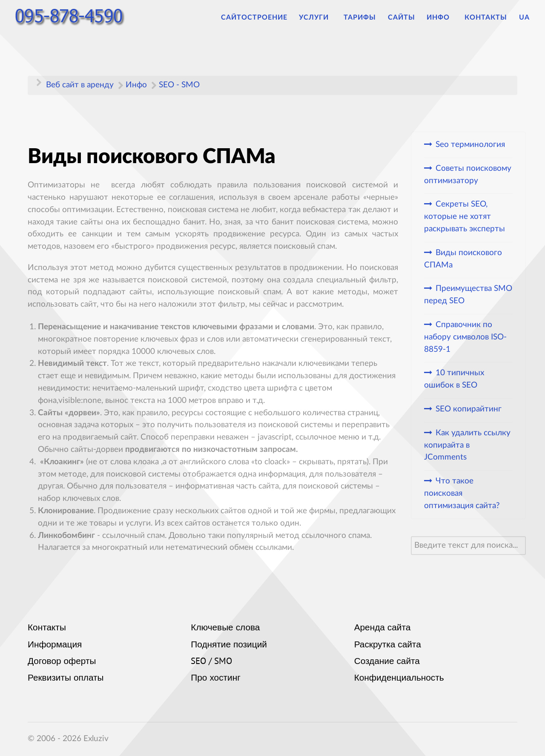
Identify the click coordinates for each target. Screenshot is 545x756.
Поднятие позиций (229, 645)
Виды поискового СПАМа (463, 259)
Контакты (47, 628)
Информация (55, 645)
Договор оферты (62, 662)
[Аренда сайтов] (73, 17)
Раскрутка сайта (388, 645)
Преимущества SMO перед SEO (468, 295)
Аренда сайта (383, 628)
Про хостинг (215, 678)
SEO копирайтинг (469, 409)
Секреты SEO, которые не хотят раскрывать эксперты (465, 217)
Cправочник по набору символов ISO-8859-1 (465, 337)
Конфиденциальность (399, 678)
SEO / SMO (211, 662)
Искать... (411, 536)
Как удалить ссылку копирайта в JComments (467, 445)
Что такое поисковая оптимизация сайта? (462, 493)
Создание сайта (387, 662)
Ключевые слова (225, 628)
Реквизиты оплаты (66, 678)
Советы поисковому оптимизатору (468, 175)
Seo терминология (470, 145)
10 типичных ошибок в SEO (454, 379)
